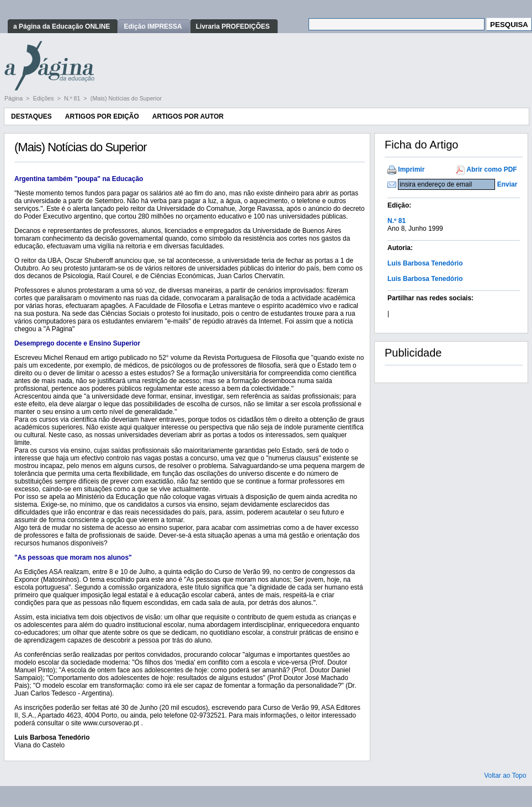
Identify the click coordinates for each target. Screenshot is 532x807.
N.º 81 (73, 98)
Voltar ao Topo (505, 776)
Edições (44, 98)
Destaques (31, 116)
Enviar (507, 184)
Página (14, 98)
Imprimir (411, 169)
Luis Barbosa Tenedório (425, 263)
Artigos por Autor (188, 116)
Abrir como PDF (491, 169)
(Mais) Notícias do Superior (126, 98)
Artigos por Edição (102, 116)
